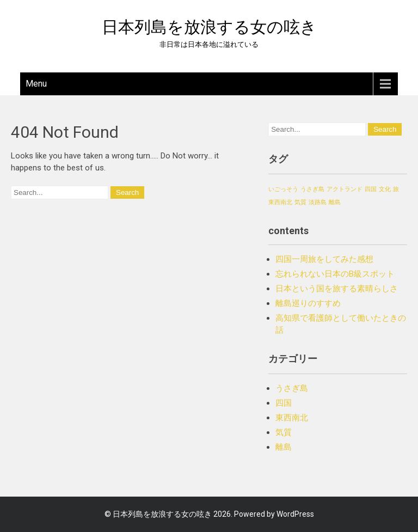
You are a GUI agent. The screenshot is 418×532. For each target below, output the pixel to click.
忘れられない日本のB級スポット (335, 274)
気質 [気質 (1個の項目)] (300, 202)
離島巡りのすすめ (308, 303)
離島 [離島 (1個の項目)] (335, 202)
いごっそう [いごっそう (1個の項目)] (283, 189)
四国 (284, 403)
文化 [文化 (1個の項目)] (385, 189)
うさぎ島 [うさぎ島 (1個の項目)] (312, 189)
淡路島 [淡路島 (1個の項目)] (318, 202)
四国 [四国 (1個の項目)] (371, 189)
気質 (284, 432)
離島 (284, 447)
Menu (36, 84)
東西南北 (292, 418)
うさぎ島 (292, 388)
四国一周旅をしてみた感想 (324, 259)
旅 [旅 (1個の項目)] (396, 189)
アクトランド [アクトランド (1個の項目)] (345, 189)
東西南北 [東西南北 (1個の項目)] (280, 202)
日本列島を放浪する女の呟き (209, 27)
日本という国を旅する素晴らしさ (337, 289)
